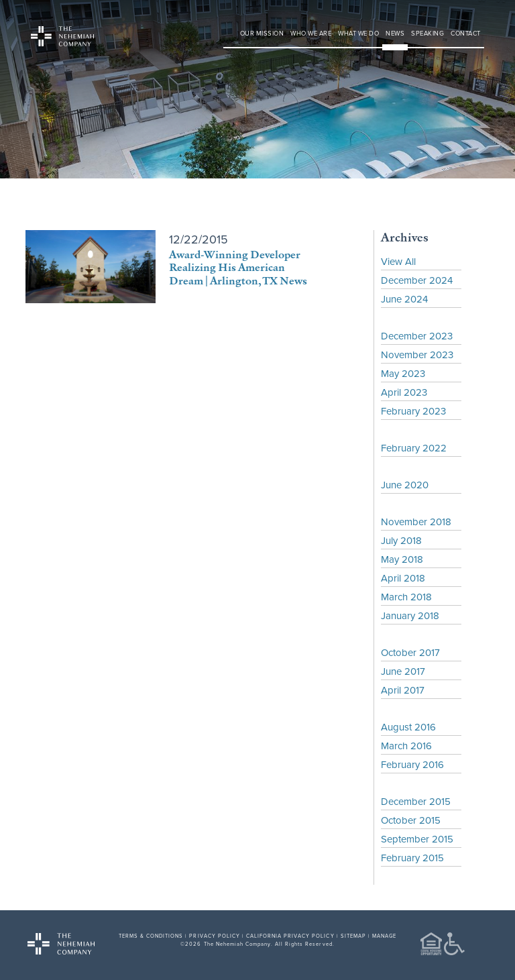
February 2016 (412, 764)
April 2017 (403, 690)
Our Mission (262, 33)
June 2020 (405, 485)
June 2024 (404, 299)
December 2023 (417, 336)
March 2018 (406, 597)
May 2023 (403, 373)
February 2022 (414, 448)
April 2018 (403, 578)
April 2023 (404, 392)
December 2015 (416, 801)
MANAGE (384, 936)
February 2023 (413, 411)
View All (398, 261)
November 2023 (417, 355)
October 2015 (411, 820)
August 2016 (408, 727)
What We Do (358, 33)
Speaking (427, 33)
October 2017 (410, 652)
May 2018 (402, 559)
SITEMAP (353, 936)
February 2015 (412, 858)
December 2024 (417, 280)
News (395, 33)
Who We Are (311, 33)
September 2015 (417, 839)
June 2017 (403, 671)
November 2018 (416, 522)
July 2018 (401, 540)
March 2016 (406, 746)
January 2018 (410, 615)
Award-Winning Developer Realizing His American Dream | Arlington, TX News (238, 267)
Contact (466, 33)
